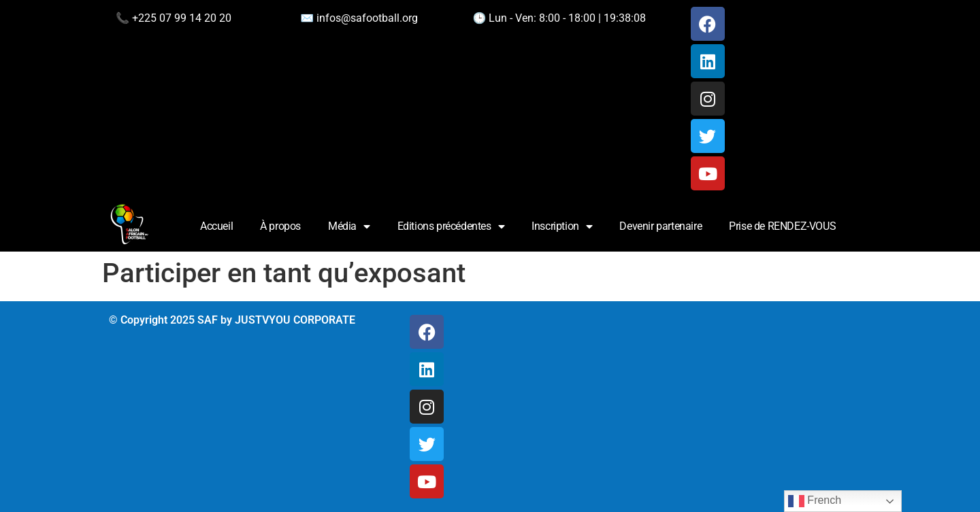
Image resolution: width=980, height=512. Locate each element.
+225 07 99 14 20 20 (182, 18)
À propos (280, 226)
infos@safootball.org (367, 18)
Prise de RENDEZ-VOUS (782, 226)
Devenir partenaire (660, 226)
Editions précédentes (451, 226)
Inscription (562, 226)
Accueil (216, 226)
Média (349, 226)
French (815, 501)
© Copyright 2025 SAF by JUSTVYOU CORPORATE (232, 320)
